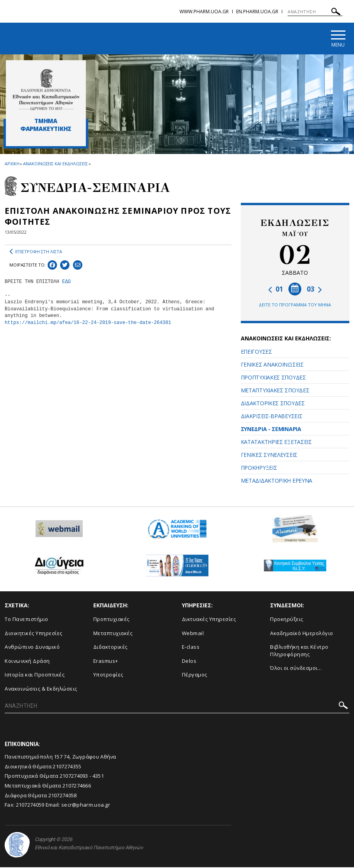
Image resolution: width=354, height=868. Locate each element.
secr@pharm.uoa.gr (86, 806)
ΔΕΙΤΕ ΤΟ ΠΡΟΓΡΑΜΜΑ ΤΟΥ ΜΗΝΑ (295, 305)
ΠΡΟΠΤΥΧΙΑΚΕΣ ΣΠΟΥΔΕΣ (273, 378)
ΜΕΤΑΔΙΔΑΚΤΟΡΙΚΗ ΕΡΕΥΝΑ (277, 481)
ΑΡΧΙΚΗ (12, 165)
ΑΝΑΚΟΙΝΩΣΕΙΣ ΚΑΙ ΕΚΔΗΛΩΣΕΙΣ (55, 165)
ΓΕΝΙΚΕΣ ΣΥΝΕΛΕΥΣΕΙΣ (269, 455)
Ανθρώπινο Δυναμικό (32, 648)
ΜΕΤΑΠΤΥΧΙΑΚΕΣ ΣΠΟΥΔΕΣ (275, 391)
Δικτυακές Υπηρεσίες (209, 620)
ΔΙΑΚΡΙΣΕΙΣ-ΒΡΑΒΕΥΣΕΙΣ (272, 417)
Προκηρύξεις (287, 620)
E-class (191, 648)
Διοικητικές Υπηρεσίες (34, 634)
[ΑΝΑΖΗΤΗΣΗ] (315, 12)
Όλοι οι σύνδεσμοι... (296, 669)
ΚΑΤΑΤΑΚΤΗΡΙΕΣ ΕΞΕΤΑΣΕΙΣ (276, 443)
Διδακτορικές (110, 648)
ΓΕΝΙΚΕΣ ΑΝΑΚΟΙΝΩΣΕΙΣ (272, 365)
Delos (189, 662)
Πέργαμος (195, 676)
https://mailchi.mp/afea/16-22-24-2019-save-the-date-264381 (88, 324)
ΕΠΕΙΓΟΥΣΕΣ (256, 352)
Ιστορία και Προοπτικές (35, 676)
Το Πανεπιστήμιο (27, 620)
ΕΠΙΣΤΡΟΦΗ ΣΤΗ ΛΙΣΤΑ (36, 252)
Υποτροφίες (108, 676)
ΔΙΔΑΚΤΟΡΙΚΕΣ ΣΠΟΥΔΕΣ (273, 404)
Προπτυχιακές (111, 620)
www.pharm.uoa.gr (204, 12)
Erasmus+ (106, 662)
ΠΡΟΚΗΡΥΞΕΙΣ (259, 468)
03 (314, 290)
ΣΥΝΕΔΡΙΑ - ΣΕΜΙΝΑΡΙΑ (271, 430)
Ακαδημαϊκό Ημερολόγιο (302, 634)
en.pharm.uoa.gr (257, 12)
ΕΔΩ (66, 283)
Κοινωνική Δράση (27, 662)
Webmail (193, 634)
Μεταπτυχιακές (113, 634)
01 (276, 290)
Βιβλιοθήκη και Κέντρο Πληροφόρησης (299, 652)
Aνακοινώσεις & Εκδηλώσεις (41, 689)
